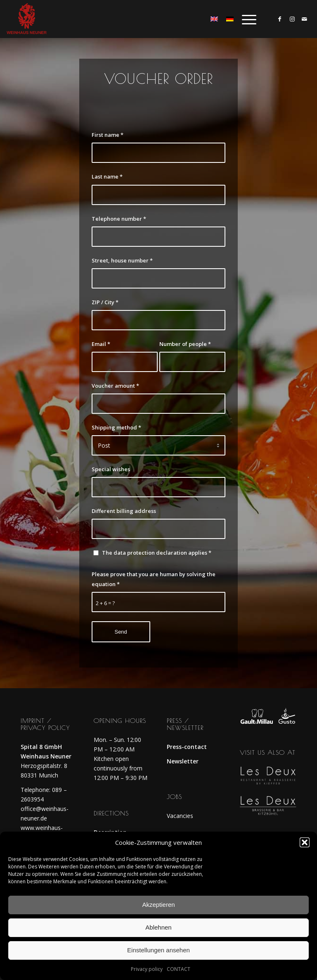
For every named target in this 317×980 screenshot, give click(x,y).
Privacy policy (147, 969)
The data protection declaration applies (157, 553)
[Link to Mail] (305, 19)
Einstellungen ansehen (158, 950)
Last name (107, 176)
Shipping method (116, 427)
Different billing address (124, 511)
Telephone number (119, 219)
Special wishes (111, 469)
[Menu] (245, 19)
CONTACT (179, 969)
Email (101, 344)
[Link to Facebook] (280, 19)
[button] (305, 842)
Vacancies (180, 816)
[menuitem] (245, 19)
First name (108, 135)
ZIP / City (105, 302)
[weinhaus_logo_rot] (26, 19)
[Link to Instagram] (292, 19)
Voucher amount (115, 386)
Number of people (185, 344)
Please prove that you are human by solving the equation (154, 579)
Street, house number (122, 260)
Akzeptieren (158, 905)
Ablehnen (158, 927)
